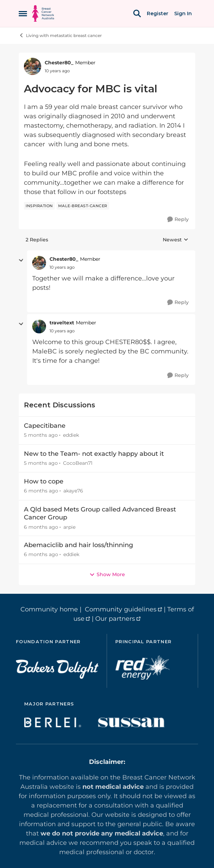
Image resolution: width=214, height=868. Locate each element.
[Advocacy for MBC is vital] (62, 267)
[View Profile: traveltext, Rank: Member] (39, 326)
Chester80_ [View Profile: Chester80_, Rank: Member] (59, 63)
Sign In (183, 13)
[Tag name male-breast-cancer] (83, 206)
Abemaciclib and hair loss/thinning (78, 545)
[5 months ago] (41, 436)
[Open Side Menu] (23, 13)
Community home (49, 609)
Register (158, 13)
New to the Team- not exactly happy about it (94, 454)
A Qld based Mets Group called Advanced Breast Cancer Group (100, 513)
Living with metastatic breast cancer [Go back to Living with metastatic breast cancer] (60, 35)
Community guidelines (121, 609)
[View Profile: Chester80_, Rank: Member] (33, 66)
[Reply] (178, 219)
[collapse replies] (21, 260)
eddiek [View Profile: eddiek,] (71, 435)
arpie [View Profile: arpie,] (69, 527)
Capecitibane (45, 426)
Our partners (115, 619)
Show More (107, 574)
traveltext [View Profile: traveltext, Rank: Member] (62, 323)
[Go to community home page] (43, 13)
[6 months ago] (41, 491)
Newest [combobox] (176, 240)
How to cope (44, 481)
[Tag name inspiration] (39, 206)
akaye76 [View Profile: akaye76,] (73, 491)
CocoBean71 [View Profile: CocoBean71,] (78, 463)
